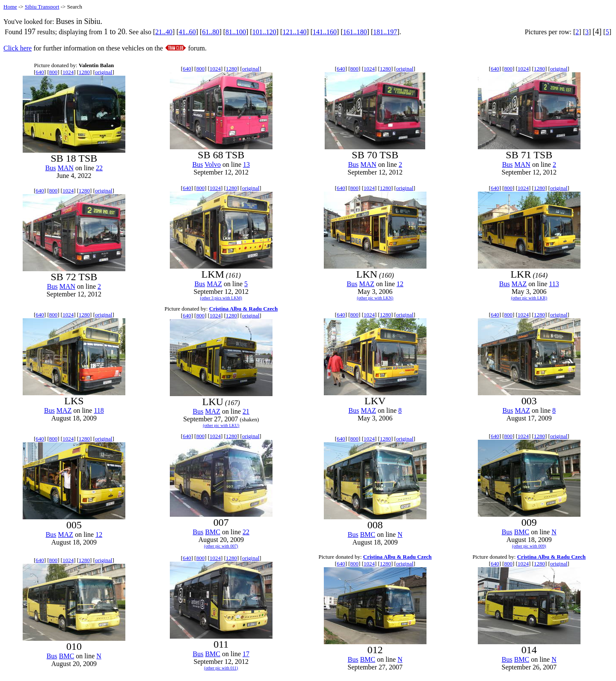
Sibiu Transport (42, 7)
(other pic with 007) (221, 546)
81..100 (236, 32)
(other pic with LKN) (375, 298)
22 (99, 168)
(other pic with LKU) (221, 425)
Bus (51, 168)
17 (246, 654)
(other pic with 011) (221, 668)
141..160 (325, 32)
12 (400, 284)
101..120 (264, 32)
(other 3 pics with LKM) (221, 298)
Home (10, 7)
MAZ (214, 284)
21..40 (164, 32)
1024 (68, 72)
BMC (213, 532)
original (104, 72)
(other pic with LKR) (529, 298)
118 (99, 410)
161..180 (355, 32)
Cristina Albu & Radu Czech (243, 309)
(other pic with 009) (529, 546)
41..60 (187, 32)
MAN (66, 168)
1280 (84, 72)
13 (246, 164)
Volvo (213, 164)
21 (246, 411)
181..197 (385, 32)
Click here (18, 48)
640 (40, 72)
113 (554, 284)
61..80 (210, 32)
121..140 (294, 32)
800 (53, 72)
